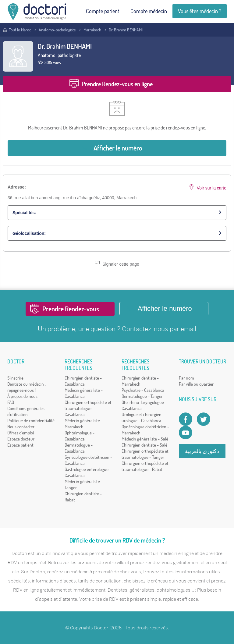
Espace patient (20, 445)
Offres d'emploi (21, 433)
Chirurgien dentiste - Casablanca (83, 381)
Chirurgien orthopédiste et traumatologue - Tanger (145, 454)
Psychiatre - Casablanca (143, 390)
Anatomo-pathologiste (57, 30)
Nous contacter (21, 427)
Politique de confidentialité (31, 421)
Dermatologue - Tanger (142, 396)
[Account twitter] (204, 419)
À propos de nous (22, 396)
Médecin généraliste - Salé (145, 439)
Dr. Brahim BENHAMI (126, 30)
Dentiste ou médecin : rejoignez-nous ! (27, 387)
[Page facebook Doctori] (186, 419)
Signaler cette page (117, 264)
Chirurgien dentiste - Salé (144, 445)
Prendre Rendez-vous (71, 309)
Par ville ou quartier (196, 384)
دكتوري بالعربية (202, 451)
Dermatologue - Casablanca (79, 448)
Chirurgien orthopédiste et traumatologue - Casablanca (88, 408)
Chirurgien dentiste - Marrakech (140, 381)
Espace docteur (21, 439)
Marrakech (92, 30)
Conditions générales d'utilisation (26, 411)
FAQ (11, 402)
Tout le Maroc (20, 30)
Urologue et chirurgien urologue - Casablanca (142, 418)
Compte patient (103, 11)
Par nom (186, 378)
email (188, 329)
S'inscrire (15, 378)
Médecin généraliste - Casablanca (84, 393)
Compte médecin (149, 11)
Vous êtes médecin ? (200, 11)
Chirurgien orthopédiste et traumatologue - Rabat (145, 466)
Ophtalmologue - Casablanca (80, 436)
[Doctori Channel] (186, 433)
